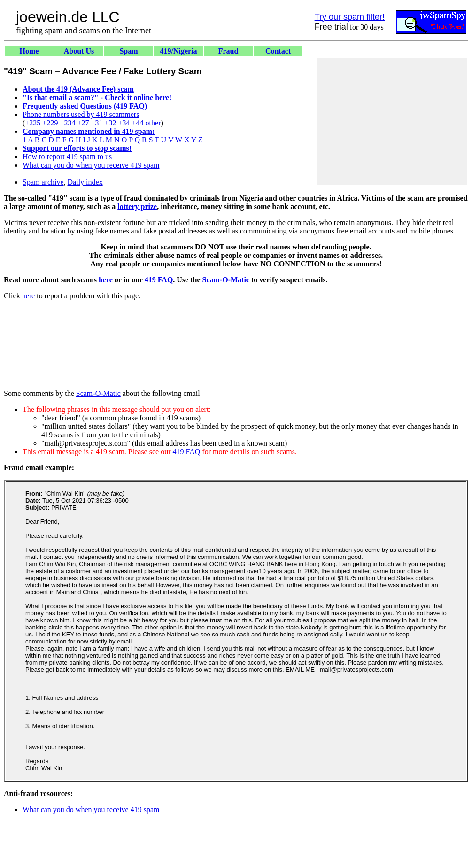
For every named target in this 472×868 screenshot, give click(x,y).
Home (29, 51)
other (153, 123)
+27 (83, 123)
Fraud (228, 51)
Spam (128, 51)
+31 (97, 123)
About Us (79, 51)
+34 (124, 123)
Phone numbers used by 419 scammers (81, 114)
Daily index (85, 182)
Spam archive (43, 182)
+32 (110, 123)
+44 (138, 123)
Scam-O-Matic (226, 280)
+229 (50, 123)
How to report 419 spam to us (67, 157)
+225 (33, 123)
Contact (278, 51)
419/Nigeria (178, 51)
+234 (67, 123)
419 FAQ (159, 280)
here (106, 280)
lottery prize (137, 206)
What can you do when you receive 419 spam (91, 165)
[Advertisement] (392, 122)
